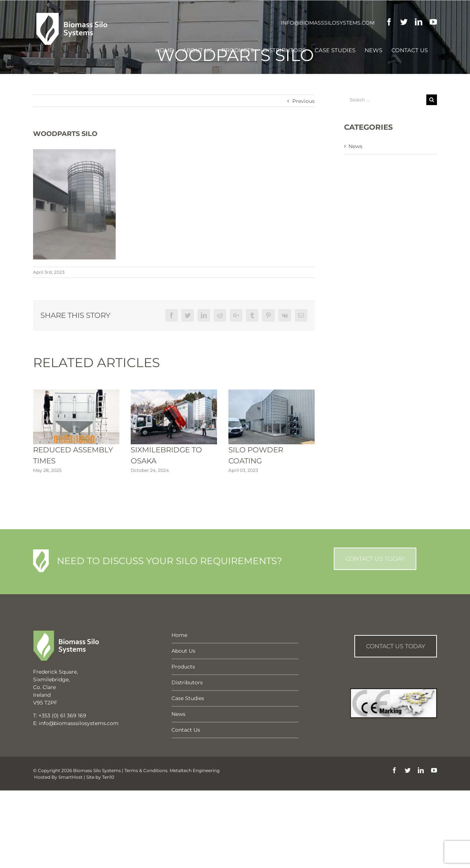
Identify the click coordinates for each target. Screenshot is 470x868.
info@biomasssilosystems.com (328, 23)
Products (183, 667)
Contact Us (186, 730)
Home (179, 635)
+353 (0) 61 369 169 (62, 715)
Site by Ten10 (100, 777)
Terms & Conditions (146, 770)
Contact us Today (396, 646)
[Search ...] (385, 100)
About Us (183, 651)
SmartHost (70, 777)
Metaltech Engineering (195, 770)
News (355, 146)
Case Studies (188, 698)
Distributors (187, 682)
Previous (303, 101)
